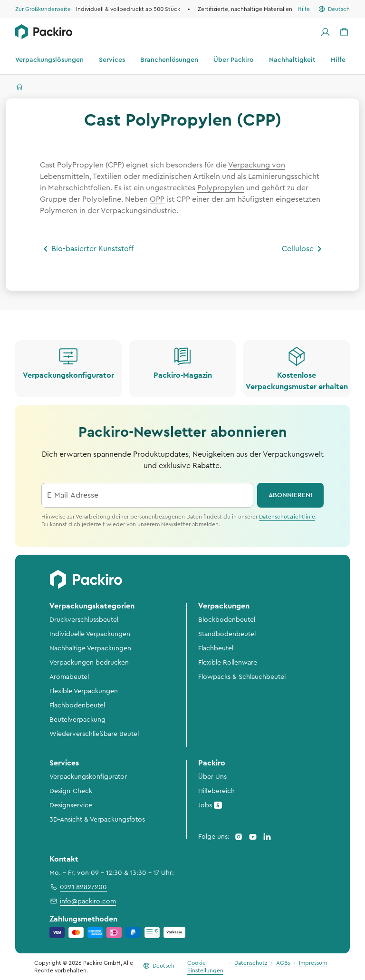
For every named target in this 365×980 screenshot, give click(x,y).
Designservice (71, 805)
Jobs (210, 805)
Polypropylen (221, 188)
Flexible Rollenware (228, 663)
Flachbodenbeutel (77, 706)
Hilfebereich (216, 791)
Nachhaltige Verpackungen (90, 648)
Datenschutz (251, 963)
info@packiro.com (83, 901)
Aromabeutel (69, 677)
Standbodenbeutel (227, 634)
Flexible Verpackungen (84, 691)
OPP (157, 199)
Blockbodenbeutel (227, 620)
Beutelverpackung (77, 720)
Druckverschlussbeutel (84, 620)
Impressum (313, 963)
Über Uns (212, 777)
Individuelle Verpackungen (90, 634)
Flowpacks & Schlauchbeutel (242, 677)
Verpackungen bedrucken (89, 663)
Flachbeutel (216, 648)
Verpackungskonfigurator (88, 777)
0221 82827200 (78, 887)
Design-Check (71, 791)
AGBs (283, 963)
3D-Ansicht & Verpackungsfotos (97, 820)
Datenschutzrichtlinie (287, 517)
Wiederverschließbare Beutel (94, 734)
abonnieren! (291, 495)
